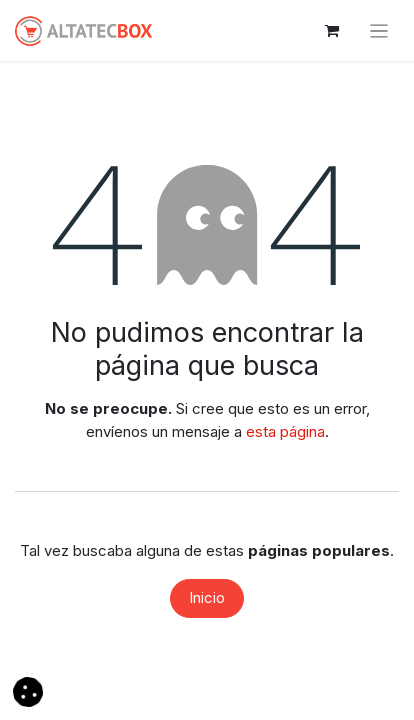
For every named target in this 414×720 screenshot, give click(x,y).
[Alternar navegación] (379, 30)
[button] (28, 690)
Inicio (207, 597)
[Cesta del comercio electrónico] (332, 31)
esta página (285, 431)
